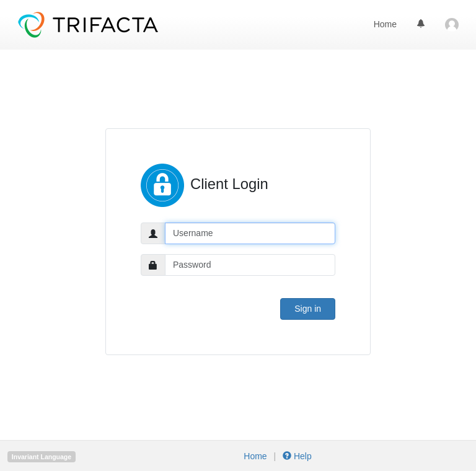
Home (385, 24)
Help (296, 456)
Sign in (308, 309)
